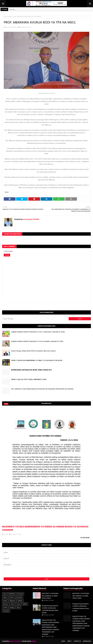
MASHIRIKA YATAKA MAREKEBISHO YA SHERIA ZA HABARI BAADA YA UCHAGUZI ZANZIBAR (45, 528)
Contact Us (77, 641)
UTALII (5, 607)
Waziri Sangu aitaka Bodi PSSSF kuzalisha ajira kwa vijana (33, 351)
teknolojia (6, 611)
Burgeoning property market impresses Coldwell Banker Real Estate (50, 609)
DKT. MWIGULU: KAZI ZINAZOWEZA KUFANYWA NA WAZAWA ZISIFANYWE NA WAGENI (42, 389)
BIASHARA (12, 594)
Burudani (20, 594)
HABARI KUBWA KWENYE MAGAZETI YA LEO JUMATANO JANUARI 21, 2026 (38, 332)
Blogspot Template (15, 641)
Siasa (18, 604)
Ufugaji (12, 607)
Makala (20, 601)
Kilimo (12, 597)
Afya (5, 594)
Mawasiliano (87, 641)
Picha (13, 604)
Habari (5, 597)
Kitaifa (10, 17)
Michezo (6, 604)
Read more (86, 538)
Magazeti (12, 601)
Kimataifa (19, 597)
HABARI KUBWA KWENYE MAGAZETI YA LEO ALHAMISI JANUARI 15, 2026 (37, 341)
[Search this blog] (35, 319)
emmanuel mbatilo (11, 27)
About (69, 641)
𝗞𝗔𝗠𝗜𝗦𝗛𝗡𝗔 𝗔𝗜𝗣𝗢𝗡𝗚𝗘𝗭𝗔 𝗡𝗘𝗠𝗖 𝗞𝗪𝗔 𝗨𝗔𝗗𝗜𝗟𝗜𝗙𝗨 (31, 370)
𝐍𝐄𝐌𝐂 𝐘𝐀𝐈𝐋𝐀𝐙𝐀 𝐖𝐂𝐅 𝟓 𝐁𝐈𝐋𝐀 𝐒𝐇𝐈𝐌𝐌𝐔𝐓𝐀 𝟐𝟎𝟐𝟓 (29, 379)
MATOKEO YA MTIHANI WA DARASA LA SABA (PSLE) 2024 (50, 596)
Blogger (34, 641)
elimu (18, 607)
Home (6, 17)
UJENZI (25, 604)
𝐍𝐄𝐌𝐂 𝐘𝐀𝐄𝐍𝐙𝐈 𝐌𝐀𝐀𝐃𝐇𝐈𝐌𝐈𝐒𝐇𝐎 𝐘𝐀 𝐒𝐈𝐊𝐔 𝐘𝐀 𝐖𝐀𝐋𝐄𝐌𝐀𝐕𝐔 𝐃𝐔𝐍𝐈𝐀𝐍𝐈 (37, 360)
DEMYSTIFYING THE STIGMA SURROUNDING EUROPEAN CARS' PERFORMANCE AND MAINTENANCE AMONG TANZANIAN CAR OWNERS (50, 627)
